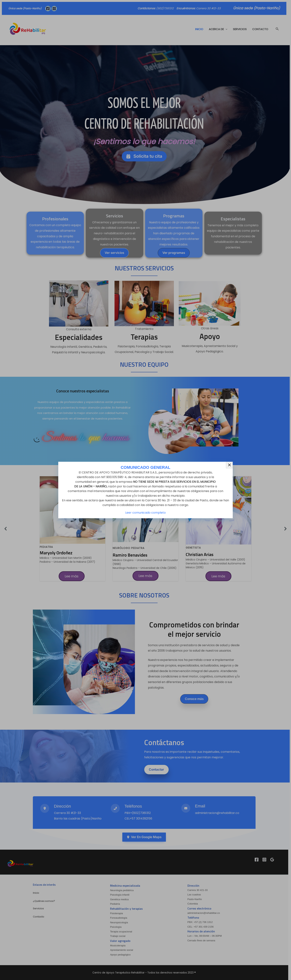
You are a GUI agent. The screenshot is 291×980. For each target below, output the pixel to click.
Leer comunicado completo (145, 513)
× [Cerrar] (229, 465)
